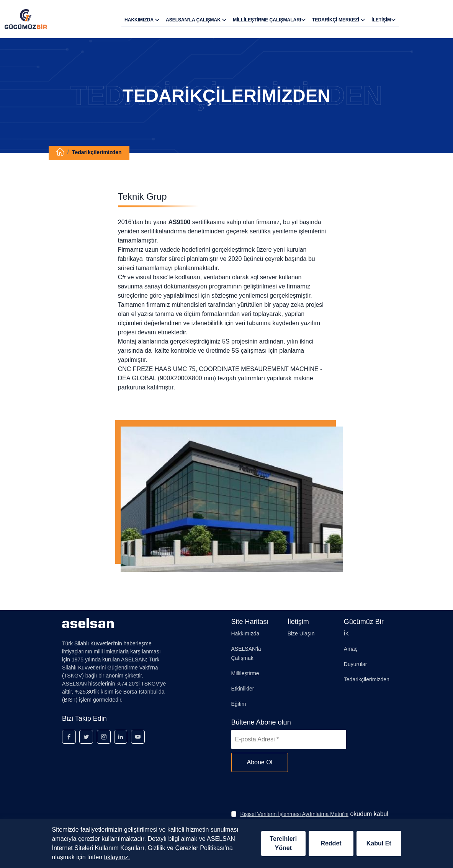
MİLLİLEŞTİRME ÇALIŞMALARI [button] (269, 20)
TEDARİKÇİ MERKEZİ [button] (339, 20)
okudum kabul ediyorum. (314, 818)
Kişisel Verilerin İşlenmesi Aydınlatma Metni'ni (294, 814)
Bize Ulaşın (301, 633)
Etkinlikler (243, 689)
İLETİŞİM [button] (384, 20)
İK (346, 633)
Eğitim (239, 704)
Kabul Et (379, 843)
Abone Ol (260, 762)
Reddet (331, 843)
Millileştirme (245, 673)
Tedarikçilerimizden (97, 152)
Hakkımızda (245, 633)
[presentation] (289, 791)
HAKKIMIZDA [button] (142, 20)
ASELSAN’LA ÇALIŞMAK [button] (196, 20)
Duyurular (356, 664)
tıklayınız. (117, 857)
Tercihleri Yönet (283, 843)
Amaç (351, 649)
